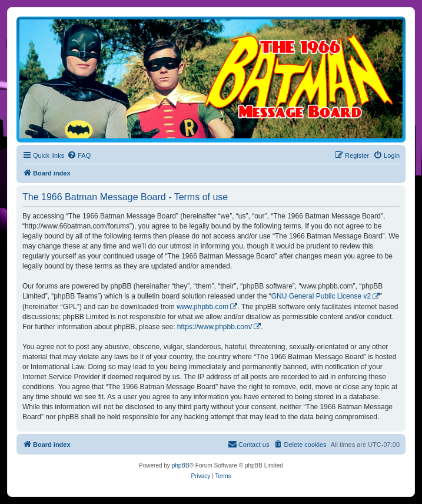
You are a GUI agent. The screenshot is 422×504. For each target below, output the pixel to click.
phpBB (181, 465)
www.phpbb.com (202, 307)
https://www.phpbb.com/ (215, 327)
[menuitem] (79, 155)
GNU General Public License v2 (321, 296)
